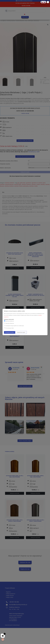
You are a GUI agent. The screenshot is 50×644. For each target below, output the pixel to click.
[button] (48, 2)
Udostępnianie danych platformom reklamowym (14, 326)
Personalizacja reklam (9, 328)
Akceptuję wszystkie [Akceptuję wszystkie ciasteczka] (10, 332)
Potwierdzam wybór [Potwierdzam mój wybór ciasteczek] (21, 332)
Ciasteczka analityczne (9, 321)
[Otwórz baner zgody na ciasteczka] (3, 639)
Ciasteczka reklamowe (9, 323)
